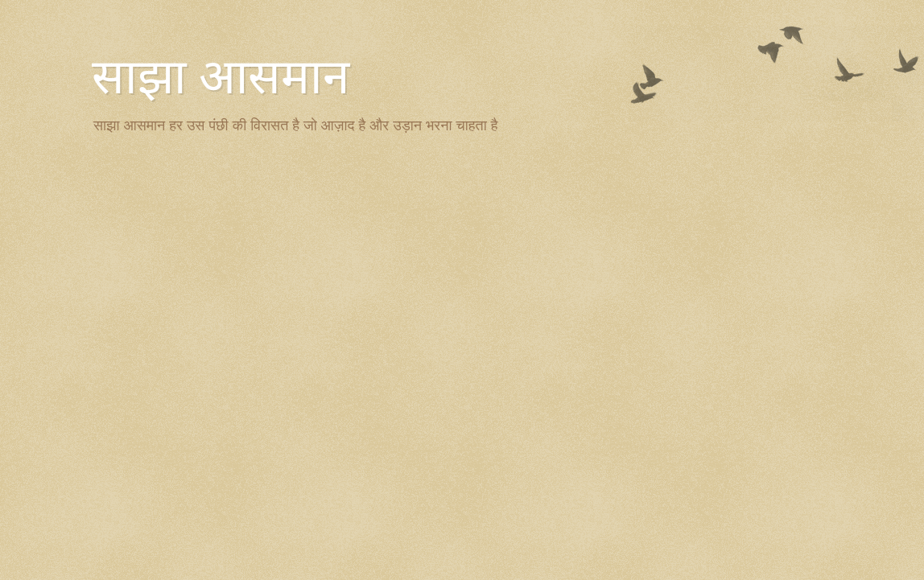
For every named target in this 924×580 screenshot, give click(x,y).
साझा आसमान (221, 77)
